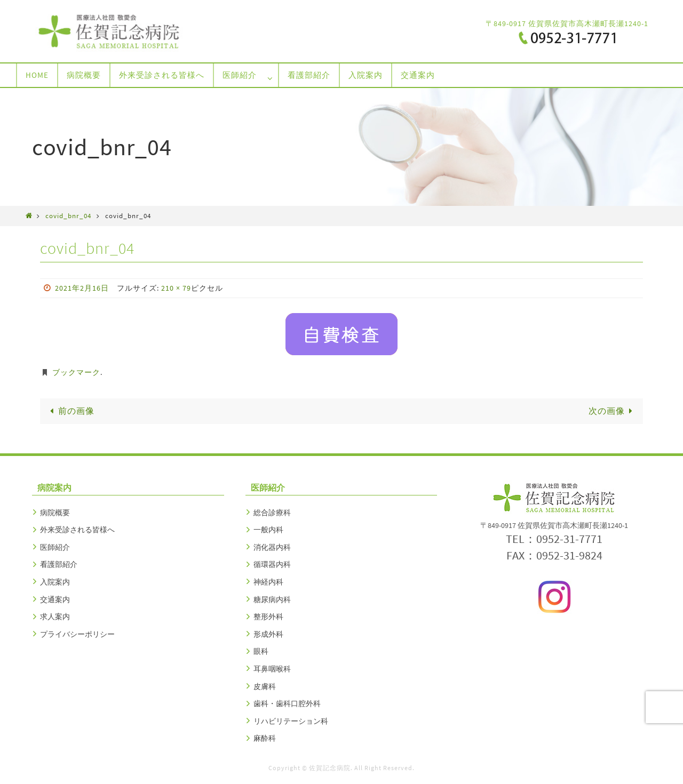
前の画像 (70, 411)
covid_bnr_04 (68, 215)
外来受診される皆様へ (77, 530)
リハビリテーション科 (291, 721)
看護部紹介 (59, 564)
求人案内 (55, 617)
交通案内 (55, 599)
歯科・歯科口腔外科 (287, 703)
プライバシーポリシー (77, 634)
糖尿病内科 (272, 599)
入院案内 (55, 582)
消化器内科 (272, 547)
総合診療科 (272, 513)
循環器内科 (272, 564)
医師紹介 (55, 547)
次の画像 (613, 411)
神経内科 (268, 582)
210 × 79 (176, 288)
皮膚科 (265, 686)
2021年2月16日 (82, 288)
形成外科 (268, 634)
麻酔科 (265, 738)
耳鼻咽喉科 (272, 669)
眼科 (261, 651)
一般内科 (268, 530)
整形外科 (268, 617)
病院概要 (55, 513)
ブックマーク (76, 372)
